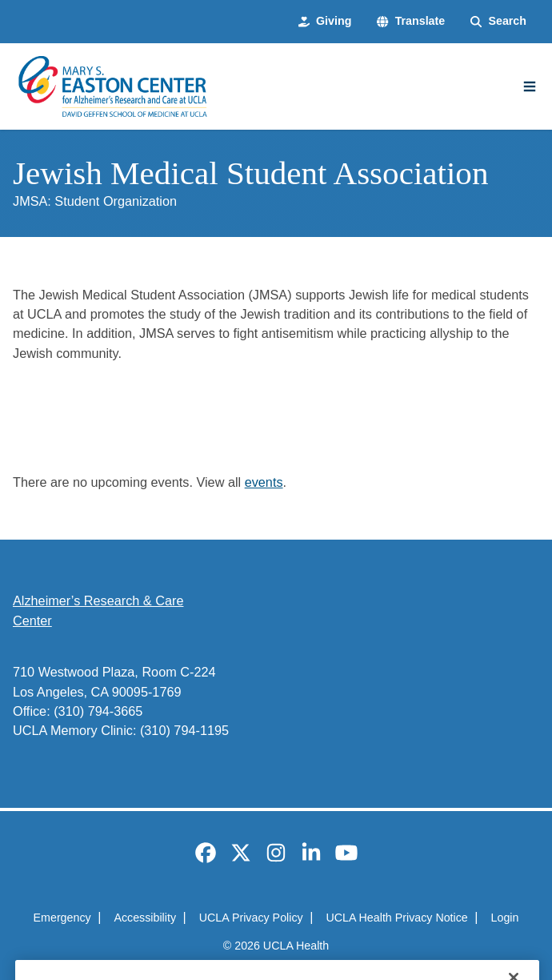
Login (505, 918)
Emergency (62, 918)
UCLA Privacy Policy (251, 918)
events (264, 482)
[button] (411, 21)
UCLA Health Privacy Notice (396, 918)
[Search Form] (498, 21)
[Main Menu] (530, 86)
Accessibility (145, 918)
